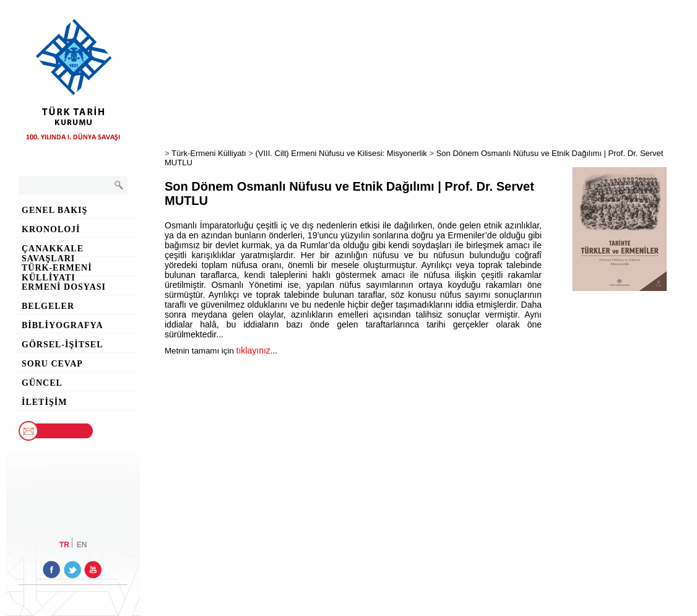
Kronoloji (51, 229)
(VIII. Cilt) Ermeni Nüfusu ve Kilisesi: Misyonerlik (341, 153)
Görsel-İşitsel (63, 345)
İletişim (44, 402)
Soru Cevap (52, 364)
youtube (92, 570)
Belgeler (48, 306)
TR (64, 544)
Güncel (42, 383)
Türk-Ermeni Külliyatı (57, 270)
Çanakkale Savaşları (53, 250)
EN (82, 544)
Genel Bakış (54, 210)
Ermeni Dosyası (64, 287)
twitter (72, 570)
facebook (51, 570)
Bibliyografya (63, 325)
